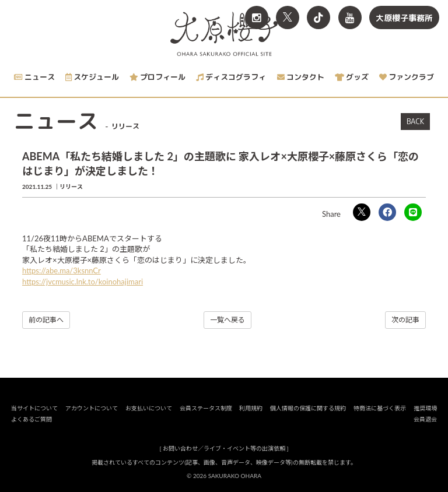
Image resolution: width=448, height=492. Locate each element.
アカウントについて (92, 408)
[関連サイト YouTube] (350, 17)
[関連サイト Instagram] (257, 17)
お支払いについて (149, 408)
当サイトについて (34, 408)
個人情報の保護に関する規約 (308, 408)
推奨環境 (425, 408)
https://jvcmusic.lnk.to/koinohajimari (83, 282)
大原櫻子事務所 (404, 18)
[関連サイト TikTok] (318, 17)
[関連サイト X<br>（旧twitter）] (288, 17)
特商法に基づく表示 (380, 408)
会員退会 (425, 419)
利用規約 (251, 408)
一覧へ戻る (228, 320)
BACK (415, 121)
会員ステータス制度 (206, 408)
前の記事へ (46, 320)
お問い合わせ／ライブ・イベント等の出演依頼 (224, 448)
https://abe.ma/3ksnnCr (62, 270)
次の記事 (405, 320)
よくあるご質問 (32, 419)
